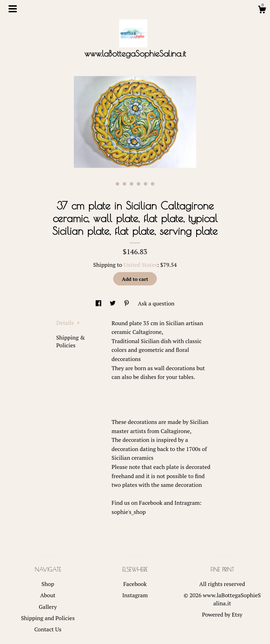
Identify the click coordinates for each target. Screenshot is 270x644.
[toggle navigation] (13, 9)
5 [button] (146, 184)
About (48, 595)
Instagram (135, 595)
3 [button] (131, 184)
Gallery (48, 607)
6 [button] (153, 184)
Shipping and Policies (48, 618)
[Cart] (262, 11)
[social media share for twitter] (113, 303)
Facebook (135, 584)
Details (68, 323)
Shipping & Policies (70, 341)
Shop (48, 584)
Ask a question (156, 303)
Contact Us (48, 629)
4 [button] (139, 184)
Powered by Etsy (222, 614)
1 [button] (117, 184)
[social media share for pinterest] (127, 303)
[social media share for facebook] (99, 303)
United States (140, 265)
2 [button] (124, 184)
